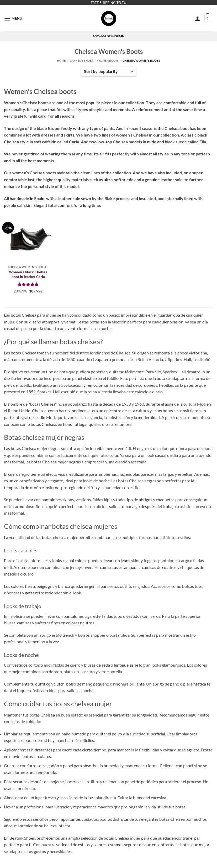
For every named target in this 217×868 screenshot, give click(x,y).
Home (61, 61)
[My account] (198, 18)
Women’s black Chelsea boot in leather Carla (28, 274)
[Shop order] (108, 71)
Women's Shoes (81, 61)
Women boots (108, 61)
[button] (13, 19)
